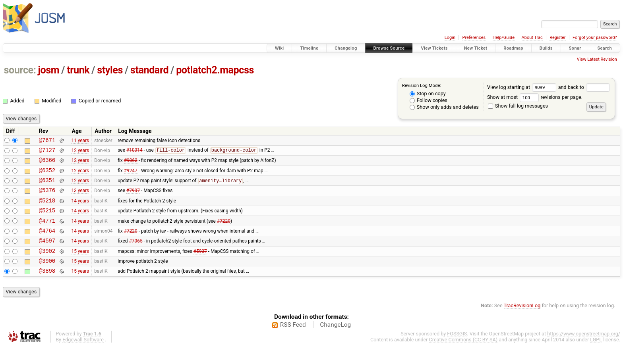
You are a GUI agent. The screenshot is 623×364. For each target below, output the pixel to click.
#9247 (131, 175)
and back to (584, 87)
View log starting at (523, 87)
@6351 (47, 186)
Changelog (346, 48)
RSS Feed (293, 341)
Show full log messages (518, 106)
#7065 (136, 254)
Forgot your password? (595, 38)
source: (20, 70)
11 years (80, 141)
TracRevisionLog (522, 322)
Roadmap (513, 48)
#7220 (224, 231)
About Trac (532, 38)
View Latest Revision (597, 59)
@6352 (47, 175)
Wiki (280, 48)
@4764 (47, 242)
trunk (78, 70)
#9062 (131, 164)
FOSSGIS (457, 350)
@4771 (47, 231)
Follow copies (429, 100)
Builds (546, 48)
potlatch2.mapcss (215, 70)
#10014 (134, 152)
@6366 (47, 163)
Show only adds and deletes (444, 107)
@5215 (47, 220)
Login (450, 38)
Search (605, 48)
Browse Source (389, 48)
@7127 (47, 152)
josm (48, 70)
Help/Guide (504, 38)
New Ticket (476, 48)
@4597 (47, 253)
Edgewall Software (83, 356)
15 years (80, 265)
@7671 (47, 141)
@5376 (47, 197)
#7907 (133, 197)
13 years (80, 197)
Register (557, 38)
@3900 (47, 276)
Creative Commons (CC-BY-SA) (463, 356)
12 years (80, 152)
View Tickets (434, 48)
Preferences (474, 38)
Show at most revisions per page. (535, 97)
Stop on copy (428, 93)
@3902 (47, 265)
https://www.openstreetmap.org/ (584, 350)
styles (110, 70)
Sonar (575, 48)
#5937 (200, 265)
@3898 (47, 287)
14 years (80, 208)
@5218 (47, 209)
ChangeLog (335, 341)
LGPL (596, 356)
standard (149, 70)
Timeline (309, 48)
